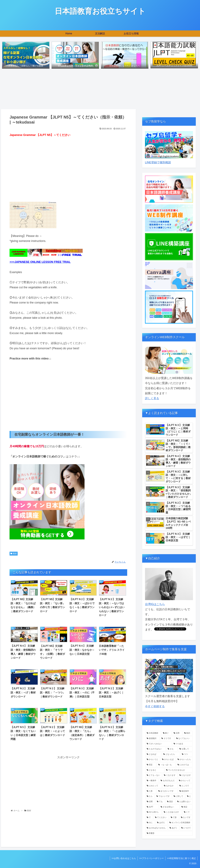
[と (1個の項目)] (189, 796)
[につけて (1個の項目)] (186, 828)
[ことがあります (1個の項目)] (172, 812)
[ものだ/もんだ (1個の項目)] (168, 781)
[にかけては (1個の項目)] (184, 765)
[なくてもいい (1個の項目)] (184, 739)
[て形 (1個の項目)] (174, 818)
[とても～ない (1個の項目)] (154, 775)
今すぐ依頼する (155, 706)
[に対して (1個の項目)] (179, 796)
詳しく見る (152, 398)
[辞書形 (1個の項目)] (169, 833)
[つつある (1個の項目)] (182, 744)
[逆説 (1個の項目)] (170, 802)
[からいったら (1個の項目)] (184, 760)
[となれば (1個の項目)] (153, 754)
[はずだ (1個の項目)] (161, 823)
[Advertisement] (68, 170)
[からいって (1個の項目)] (185, 781)
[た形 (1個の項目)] (151, 791)
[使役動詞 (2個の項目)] (152, 739)
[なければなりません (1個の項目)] (156, 828)
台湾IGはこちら (155, 604)
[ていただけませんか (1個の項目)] (179, 770)
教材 (14, 554)
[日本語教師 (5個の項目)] (153, 733)
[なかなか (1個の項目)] (170, 786)
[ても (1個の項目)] (160, 802)
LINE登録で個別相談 (158, 162)
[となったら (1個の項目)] (171, 754)
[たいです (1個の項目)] (186, 818)
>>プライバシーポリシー (151, 858)
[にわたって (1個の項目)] (154, 786)
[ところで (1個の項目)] (185, 786)
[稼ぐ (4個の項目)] (167, 733)
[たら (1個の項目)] (150, 796)
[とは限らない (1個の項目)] (184, 802)
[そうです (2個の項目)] (167, 739)
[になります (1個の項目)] (185, 775)
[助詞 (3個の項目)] (188, 733)
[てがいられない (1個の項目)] (158, 744)
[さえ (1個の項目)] (172, 749)
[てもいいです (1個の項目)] (163, 796)
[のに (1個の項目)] (150, 823)
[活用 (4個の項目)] (177, 733)
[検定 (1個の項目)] (186, 807)
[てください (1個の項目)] (161, 818)
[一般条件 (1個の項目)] (152, 781)
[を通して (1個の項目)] (185, 749)
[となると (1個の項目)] (155, 770)
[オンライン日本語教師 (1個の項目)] (180, 823)
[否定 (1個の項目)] (151, 765)
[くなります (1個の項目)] (170, 775)
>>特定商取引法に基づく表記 (181, 858)
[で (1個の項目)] (149, 818)
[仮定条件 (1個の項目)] (185, 791)
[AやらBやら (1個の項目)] (154, 812)
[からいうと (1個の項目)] (153, 760)
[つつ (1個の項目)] (187, 754)
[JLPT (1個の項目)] (152, 807)
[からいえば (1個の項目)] (168, 760)
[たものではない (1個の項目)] (156, 749)
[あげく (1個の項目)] (174, 828)
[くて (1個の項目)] (188, 812)
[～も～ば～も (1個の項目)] (166, 765)
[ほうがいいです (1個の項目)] (167, 791)
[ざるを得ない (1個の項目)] (169, 807)
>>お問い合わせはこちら (124, 858)
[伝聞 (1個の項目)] (150, 802)
